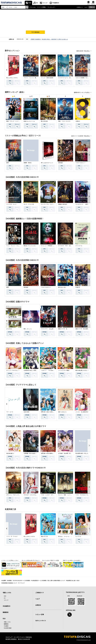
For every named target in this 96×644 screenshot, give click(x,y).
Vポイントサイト (41, 621)
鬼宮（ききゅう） (63, 412)
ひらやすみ (9, 329)
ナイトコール (79, 246)
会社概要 (4, 580)
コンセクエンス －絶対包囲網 (83, 204)
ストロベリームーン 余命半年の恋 (67, 78)
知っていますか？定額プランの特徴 (51, 560)
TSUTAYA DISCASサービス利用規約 (21, 580)
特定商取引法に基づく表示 (73, 580)
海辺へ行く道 (44, 536)
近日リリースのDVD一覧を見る (81, 136)
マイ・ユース (10, 412)
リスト (88, 4)
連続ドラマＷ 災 (63, 329)
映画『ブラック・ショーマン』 (14, 121)
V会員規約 (9, 580)
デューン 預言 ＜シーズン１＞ (67, 495)
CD (37, 3)
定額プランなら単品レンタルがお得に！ (72, 560)
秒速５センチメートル (29, 121)
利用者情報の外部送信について (9, 583)
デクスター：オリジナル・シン (31, 495)
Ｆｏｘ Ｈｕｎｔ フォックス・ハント (16, 246)
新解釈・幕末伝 (28, 163)
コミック (45, 3)
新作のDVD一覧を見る (83, 51)
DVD (30, 3)
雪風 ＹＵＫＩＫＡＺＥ (64, 121)
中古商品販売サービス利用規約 (39, 580)
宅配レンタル (7, 622)
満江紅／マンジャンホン (30, 246)
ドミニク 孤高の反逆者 (47, 78)
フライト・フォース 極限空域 (31, 78)
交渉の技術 (26, 412)
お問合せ (38, 605)
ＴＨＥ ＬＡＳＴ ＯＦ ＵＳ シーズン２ (52, 495)
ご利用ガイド (80, 7)
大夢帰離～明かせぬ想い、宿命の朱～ (33, 453)
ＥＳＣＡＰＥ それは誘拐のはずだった (51, 329)
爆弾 (8, 163)
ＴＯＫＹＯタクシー (80, 163)
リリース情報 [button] (41, 7)
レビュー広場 (40, 614)
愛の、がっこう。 (28, 329)
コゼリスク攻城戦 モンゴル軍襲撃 (84, 78)
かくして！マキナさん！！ (13, 370)
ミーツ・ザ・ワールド (12, 536)
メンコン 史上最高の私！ (82, 412)
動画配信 (6, 612)
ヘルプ (86, 7)
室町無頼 (60, 163)
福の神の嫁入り (10, 453)
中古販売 (6, 626)
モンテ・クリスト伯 (29, 204)
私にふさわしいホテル (12, 78)
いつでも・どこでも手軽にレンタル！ (10, 560)
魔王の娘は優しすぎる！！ (82, 370)
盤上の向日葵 (44, 121)
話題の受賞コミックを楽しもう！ (9, 568)
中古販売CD (56, 3)
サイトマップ (21, 583)
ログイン (93, 4)
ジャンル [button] (32, 7)
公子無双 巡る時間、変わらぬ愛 (67, 453)
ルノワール (78, 536)
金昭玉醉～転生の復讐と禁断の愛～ (50, 453)
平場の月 (78, 287)
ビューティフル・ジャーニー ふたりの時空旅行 (53, 204)
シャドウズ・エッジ (11, 204)
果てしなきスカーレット (47, 163)
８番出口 (78, 121)
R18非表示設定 (8, 628)
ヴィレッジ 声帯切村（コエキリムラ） (51, 246)
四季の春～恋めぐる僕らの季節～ (49, 412)
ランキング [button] (51, 7)
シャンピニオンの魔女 (64, 370)
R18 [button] (91, 7)
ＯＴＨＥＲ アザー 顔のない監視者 (68, 246)
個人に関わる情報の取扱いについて (56, 580)
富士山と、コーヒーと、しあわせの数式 (68, 536)
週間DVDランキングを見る (82, 92)
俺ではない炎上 (62, 287)
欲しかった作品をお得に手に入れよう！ (31, 560)
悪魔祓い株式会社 (63, 204)
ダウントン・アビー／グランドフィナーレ (17, 495)
